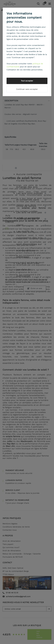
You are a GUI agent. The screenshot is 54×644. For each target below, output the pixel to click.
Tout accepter (27, 81)
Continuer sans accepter (27, 89)
